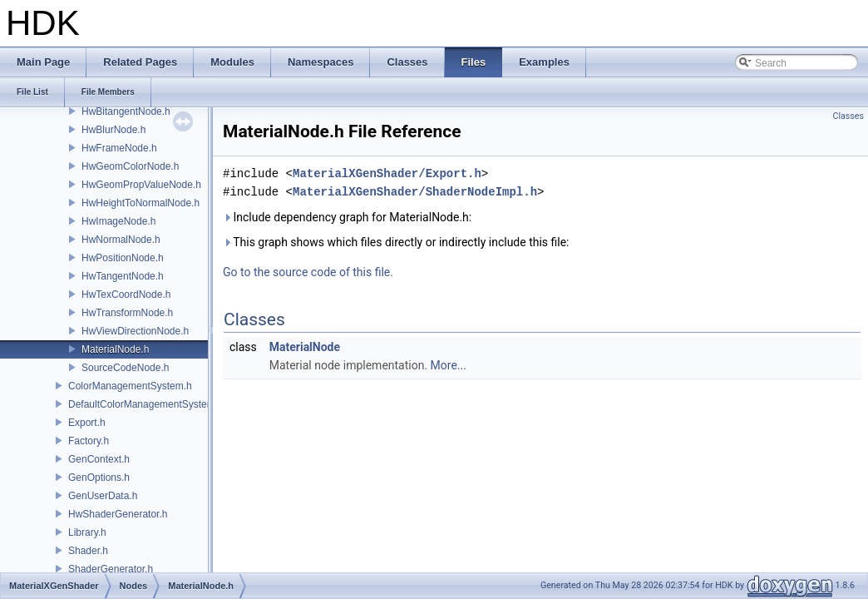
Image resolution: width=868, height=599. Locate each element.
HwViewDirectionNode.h (135, 331)
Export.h (87, 423)
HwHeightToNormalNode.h (141, 203)
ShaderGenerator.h (111, 569)
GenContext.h (99, 459)
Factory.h (89, 441)
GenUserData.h (103, 496)
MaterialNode (305, 347)
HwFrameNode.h (119, 148)
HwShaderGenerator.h (118, 514)
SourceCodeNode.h (125, 368)
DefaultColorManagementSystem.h (146, 404)
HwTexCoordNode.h (126, 295)
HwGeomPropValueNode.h (141, 185)
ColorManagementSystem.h (130, 386)
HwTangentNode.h (123, 276)
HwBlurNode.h (113, 130)
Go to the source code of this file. (308, 272)
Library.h (87, 532)
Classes (848, 116)
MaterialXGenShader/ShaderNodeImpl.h (415, 192)
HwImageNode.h (118, 221)
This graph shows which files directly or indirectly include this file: (396, 242)
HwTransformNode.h (127, 313)
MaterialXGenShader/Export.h (387, 173)
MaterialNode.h (115, 349)
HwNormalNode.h (121, 240)
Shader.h (88, 551)
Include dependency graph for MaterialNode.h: (347, 217)
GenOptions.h (99, 478)
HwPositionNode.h (123, 258)
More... (449, 365)
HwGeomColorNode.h (130, 166)
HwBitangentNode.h (126, 111)
